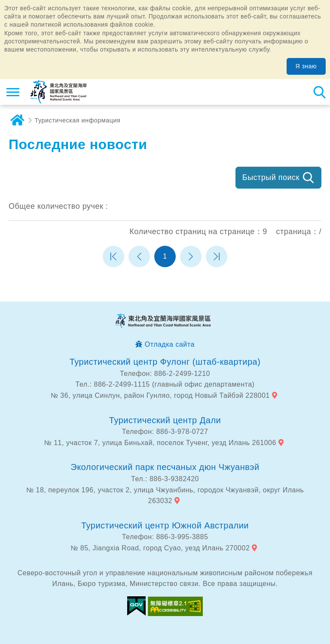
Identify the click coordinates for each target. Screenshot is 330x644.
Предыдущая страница (139, 256)
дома (17, 120)
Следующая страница (191, 256)
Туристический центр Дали (165, 420)
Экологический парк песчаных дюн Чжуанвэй (165, 467)
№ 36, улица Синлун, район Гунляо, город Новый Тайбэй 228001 (160, 395)
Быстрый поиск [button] (271, 177)
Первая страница (113, 256)
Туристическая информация (78, 120)
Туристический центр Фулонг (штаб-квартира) (165, 362)
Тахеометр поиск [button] (319, 92)
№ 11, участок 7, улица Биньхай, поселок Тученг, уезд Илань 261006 (160, 443)
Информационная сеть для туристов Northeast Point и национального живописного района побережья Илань (59, 92)
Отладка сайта (170, 344)
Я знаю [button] (306, 66)
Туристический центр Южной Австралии (165, 525)
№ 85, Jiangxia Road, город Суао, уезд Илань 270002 (160, 548)
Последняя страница (217, 256)
